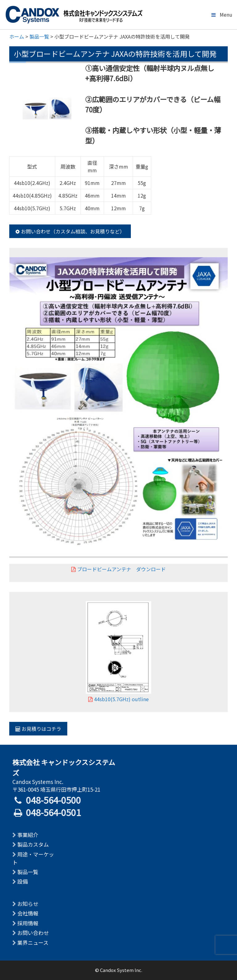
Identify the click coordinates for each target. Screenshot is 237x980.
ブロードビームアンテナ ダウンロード (118, 569)
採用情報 (28, 923)
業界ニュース (33, 942)
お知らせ (28, 904)
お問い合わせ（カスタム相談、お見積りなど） (70, 231)
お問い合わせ (33, 933)
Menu (221, 15)
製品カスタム (33, 844)
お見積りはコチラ (38, 729)
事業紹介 (28, 835)
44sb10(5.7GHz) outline (118, 699)
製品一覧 (28, 872)
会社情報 (28, 913)
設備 (23, 881)
